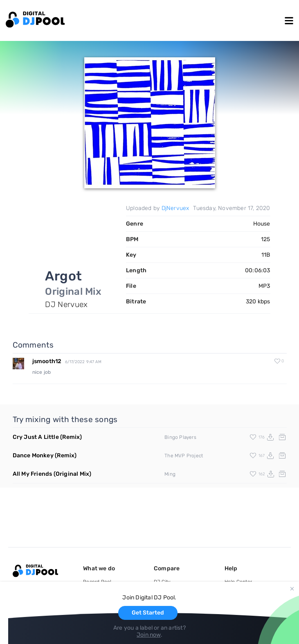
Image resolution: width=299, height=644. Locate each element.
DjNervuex (175, 208)
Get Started (148, 613)
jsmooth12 (47, 361)
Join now (149, 635)
